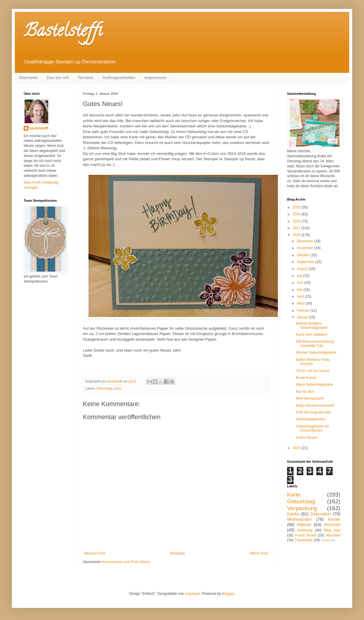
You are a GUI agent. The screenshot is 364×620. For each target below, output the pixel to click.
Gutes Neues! (307, 438)
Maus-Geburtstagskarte (314, 385)
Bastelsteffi (63, 32)
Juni (301, 283)
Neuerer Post (95, 553)
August (303, 269)
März (301, 303)
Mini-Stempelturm (310, 398)
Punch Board (306, 535)
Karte (118, 388)
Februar (303, 310)
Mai (300, 290)
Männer (304, 525)
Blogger (228, 594)
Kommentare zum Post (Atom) (126, 562)
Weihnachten (299, 519)
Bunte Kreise (306, 378)
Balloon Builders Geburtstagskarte (312, 326)
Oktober (304, 255)
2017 (297, 228)
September (306, 262)
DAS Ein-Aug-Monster (313, 412)
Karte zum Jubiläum (312, 334)
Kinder (334, 519)
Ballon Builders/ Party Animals (313, 362)
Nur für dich (305, 392)
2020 (297, 207)
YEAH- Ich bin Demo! (313, 371)
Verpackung (302, 508)
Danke (293, 514)
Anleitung (305, 530)
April (301, 297)
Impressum (156, 78)
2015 (297, 448)
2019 (297, 214)
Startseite (28, 78)
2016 (297, 235)
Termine (86, 78)
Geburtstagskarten (311, 419)
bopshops (193, 594)
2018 (297, 221)
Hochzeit (332, 525)
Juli (300, 276)
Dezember (306, 241)
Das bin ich (58, 78)
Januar (303, 317)
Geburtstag (104, 388)
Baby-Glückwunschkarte (315, 406)
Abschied (333, 535)
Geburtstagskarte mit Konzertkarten (312, 428)
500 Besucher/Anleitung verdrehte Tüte (315, 344)
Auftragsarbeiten (119, 78)
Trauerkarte (304, 540)
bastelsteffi (39, 128)
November (306, 248)
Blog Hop (332, 530)
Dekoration (321, 514)
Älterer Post (258, 553)
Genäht (325, 540)
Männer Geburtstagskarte (316, 353)
